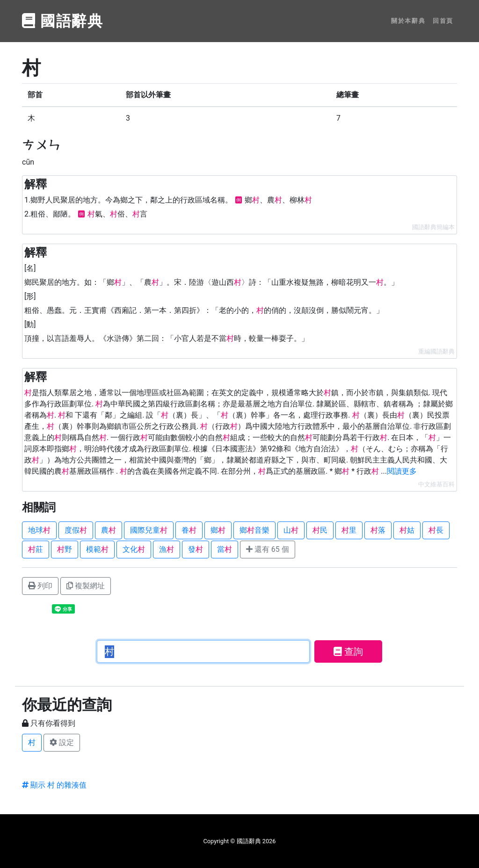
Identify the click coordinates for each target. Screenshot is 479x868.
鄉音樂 (254, 530)
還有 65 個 (268, 549)
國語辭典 (63, 21)
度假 (76, 530)
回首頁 (443, 21)
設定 (62, 742)
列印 (40, 586)
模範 (97, 549)
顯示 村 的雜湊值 (54, 785)
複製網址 (86, 586)
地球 (39, 530)
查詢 (348, 651)
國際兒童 (149, 530)
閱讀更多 (402, 471)
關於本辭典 (408, 21)
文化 (134, 549)
